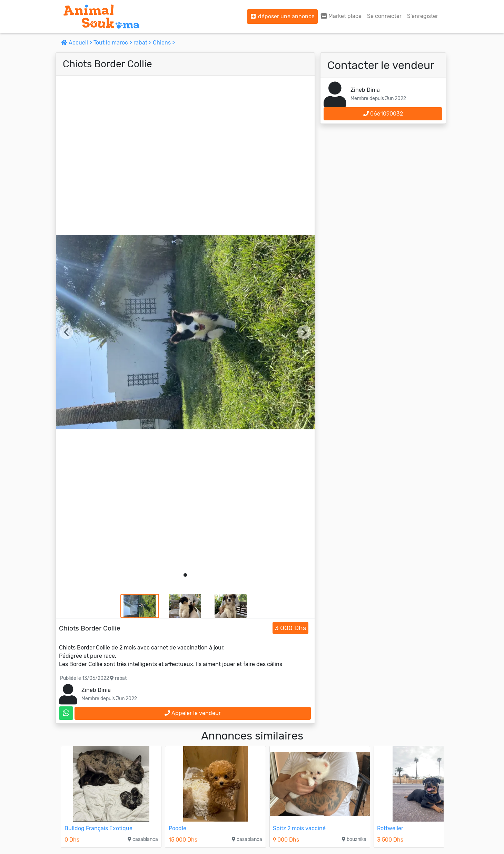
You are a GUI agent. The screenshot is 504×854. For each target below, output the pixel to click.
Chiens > (164, 43)
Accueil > (77, 43)
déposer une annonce (282, 16)
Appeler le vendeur (193, 713)
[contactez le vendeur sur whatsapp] (66, 713)
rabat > (143, 43)
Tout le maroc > (113, 43)
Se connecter (384, 16)
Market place (341, 16)
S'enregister (423, 16)
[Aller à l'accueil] (101, 17)
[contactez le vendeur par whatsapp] (66, 713)
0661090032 (383, 114)
